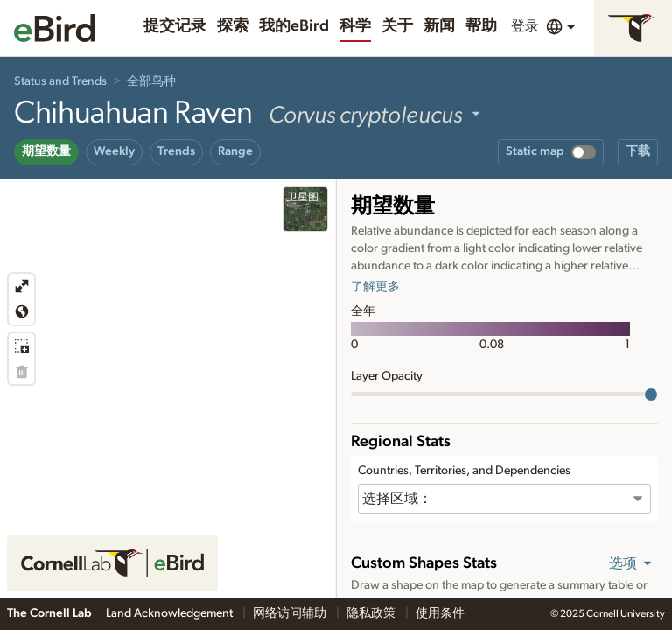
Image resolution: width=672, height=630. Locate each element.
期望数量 (46, 151)
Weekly (114, 151)
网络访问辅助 (291, 613)
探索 (233, 26)
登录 (525, 26)
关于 (397, 26)
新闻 (439, 26)
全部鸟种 (151, 81)
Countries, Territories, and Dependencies (464, 471)
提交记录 (175, 26)
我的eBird (294, 26)
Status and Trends (60, 81)
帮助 (481, 26)
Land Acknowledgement (171, 613)
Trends (176, 151)
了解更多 (375, 287)
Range (235, 151)
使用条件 (440, 613)
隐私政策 (372, 613)
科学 (355, 26)
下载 (638, 151)
